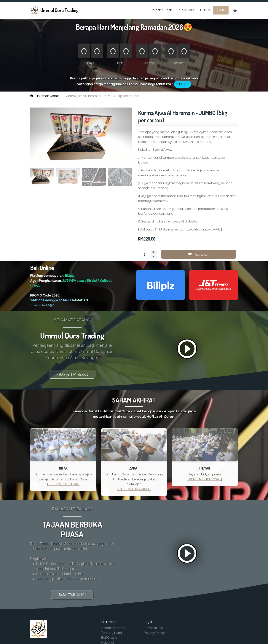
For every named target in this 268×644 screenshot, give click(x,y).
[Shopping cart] (235, 10)
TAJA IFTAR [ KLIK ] (71, 595)
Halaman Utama (47, 96)
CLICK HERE (183, 84)
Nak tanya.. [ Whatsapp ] (71, 374)
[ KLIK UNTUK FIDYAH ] (205, 481)
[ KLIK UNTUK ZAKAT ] (134, 490)
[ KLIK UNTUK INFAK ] (63, 485)
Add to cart (199, 254)
